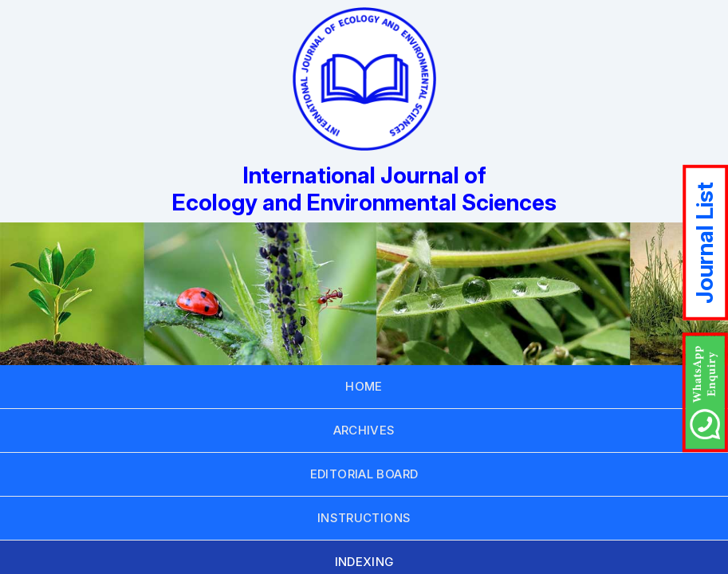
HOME (364, 386)
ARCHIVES (364, 430)
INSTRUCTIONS (364, 518)
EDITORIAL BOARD (364, 474)
